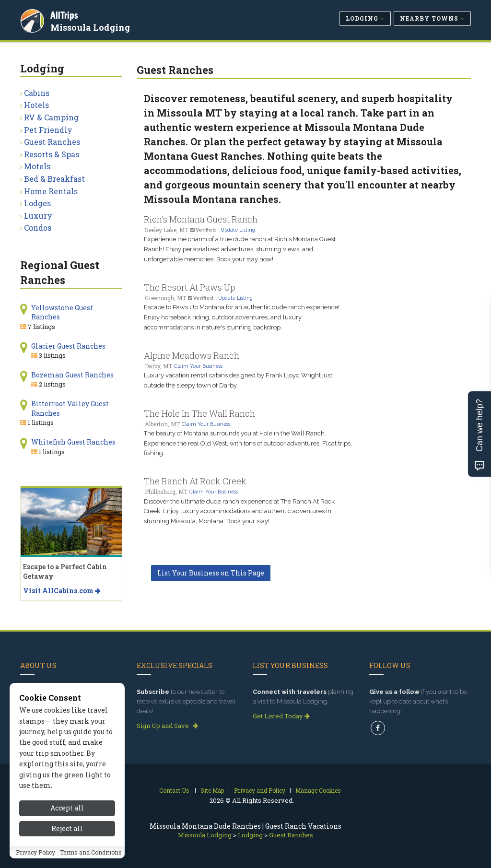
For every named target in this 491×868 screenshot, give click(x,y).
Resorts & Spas (52, 154)
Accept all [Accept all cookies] (67, 808)
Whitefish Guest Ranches (73, 442)
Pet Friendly (48, 130)
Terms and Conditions (91, 852)
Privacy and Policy (260, 790)
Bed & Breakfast (54, 179)
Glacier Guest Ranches (68, 346)
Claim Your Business (198, 366)
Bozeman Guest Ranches (72, 375)
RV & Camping (51, 117)
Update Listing (238, 230)
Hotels (36, 105)
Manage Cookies (318, 790)
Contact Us (174, 790)
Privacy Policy (35, 852)
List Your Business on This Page (211, 573)
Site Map (212, 790)
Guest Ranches (52, 142)
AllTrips (66, 14)
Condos (38, 228)
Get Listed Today (281, 716)
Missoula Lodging (92, 26)
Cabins (37, 93)
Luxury (38, 216)
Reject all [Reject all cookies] (67, 828)
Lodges (37, 203)
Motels (37, 166)
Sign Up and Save (167, 726)
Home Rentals (51, 191)
